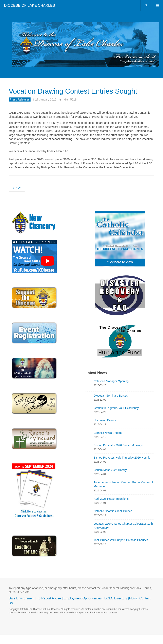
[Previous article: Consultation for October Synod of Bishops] (17, 197)
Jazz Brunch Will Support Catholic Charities (121, 549)
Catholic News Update (108, 442)
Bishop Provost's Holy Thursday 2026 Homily (122, 467)
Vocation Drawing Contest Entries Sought (72, 95)
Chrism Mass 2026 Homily (110, 479)
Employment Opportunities (83, 608)
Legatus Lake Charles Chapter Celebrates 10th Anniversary (123, 535)
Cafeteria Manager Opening (111, 390)
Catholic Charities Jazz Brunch (113, 521)
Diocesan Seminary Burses (111, 405)
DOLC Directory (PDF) (121, 608)
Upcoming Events (105, 430)
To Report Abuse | (50, 608)
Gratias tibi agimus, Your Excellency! (116, 417)
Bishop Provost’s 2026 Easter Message (118, 455)
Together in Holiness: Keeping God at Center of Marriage (123, 494)
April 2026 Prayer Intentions (111, 508)
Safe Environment (22, 608)
